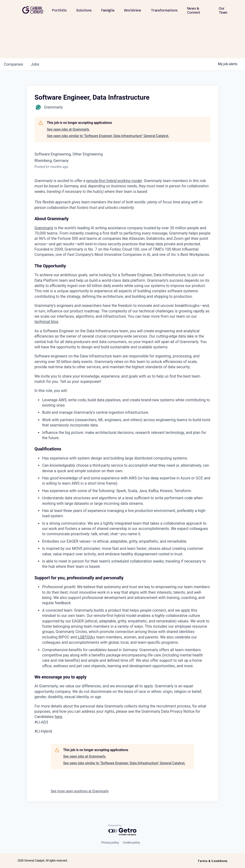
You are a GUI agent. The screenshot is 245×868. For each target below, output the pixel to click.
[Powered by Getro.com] (122, 830)
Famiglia (108, 10)
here (58, 717)
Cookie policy (131, 843)
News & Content (194, 10)
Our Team (223, 10)
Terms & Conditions (212, 861)
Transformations (164, 10)
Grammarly (44, 228)
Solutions (84, 10)
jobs (35, 64)
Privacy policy (110, 843)
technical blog (46, 322)
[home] (33, 10)
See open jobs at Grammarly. (68, 129)
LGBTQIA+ (86, 637)
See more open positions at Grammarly (80, 791)
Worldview (133, 10)
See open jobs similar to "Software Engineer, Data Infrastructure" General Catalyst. (108, 136)
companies (14, 64)
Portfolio (59, 10)
